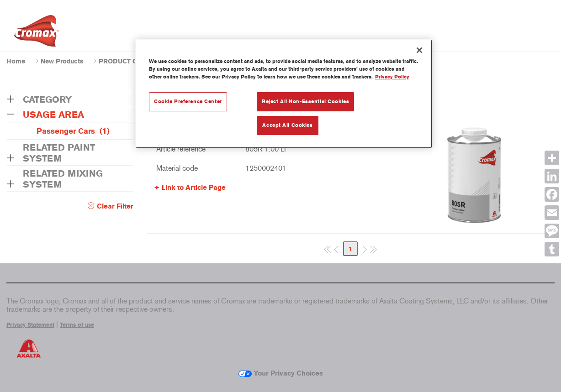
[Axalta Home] (37, 33)
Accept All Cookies (287, 125)
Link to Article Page (194, 188)
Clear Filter (115, 206)
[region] (284, 94)
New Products (62, 61)
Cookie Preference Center (188, 101)
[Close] (419, 50)
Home (16, 61)
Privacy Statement (30, 325)
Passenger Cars (73, 131)
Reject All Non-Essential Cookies (305, 101)
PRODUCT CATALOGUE (135, 61)
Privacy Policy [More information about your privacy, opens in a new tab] (392, 77)
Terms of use (77, 325)
